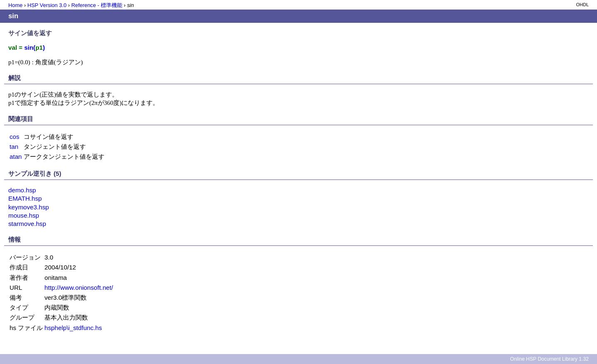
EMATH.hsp (25, 198)
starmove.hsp (27, 224)
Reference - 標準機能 (97, 5)
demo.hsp (22, 190)
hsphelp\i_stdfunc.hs (73, 328)
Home (15, 5)
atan (16, 157)
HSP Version (47, 5)
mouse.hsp (24, 215)
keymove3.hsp (29, 207)
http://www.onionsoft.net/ (79, 288)
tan (14, 147)
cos (15, 137)
